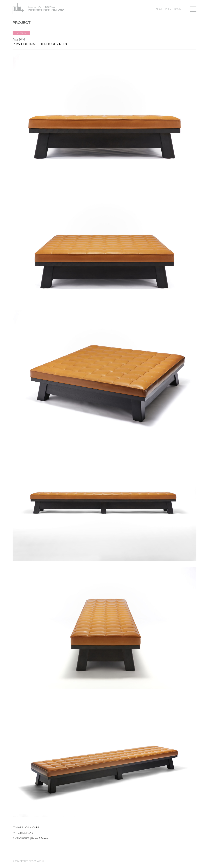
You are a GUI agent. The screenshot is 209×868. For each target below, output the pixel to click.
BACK (177, 9)
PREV (168, 9)
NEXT (159, 9)
